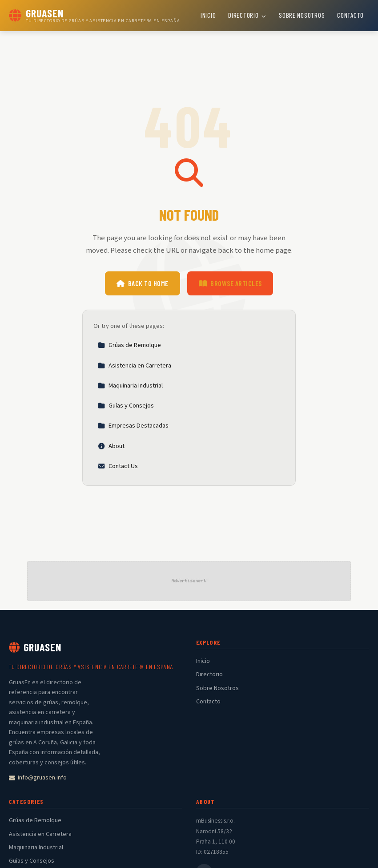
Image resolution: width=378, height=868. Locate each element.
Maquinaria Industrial (130, 386)
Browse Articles (230, 283)
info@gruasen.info (38, 778)
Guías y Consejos (126, 406)
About (111, 446)
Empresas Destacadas (133, 426)
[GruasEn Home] (94, 16)
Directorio (247, 15)
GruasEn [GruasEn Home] (35, 647)
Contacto (350, 15)
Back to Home (143, 283)
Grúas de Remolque (129, 345)
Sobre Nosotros (302, 15)
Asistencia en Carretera (135, 365)
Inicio (208, 15)
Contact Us (118, 466)
